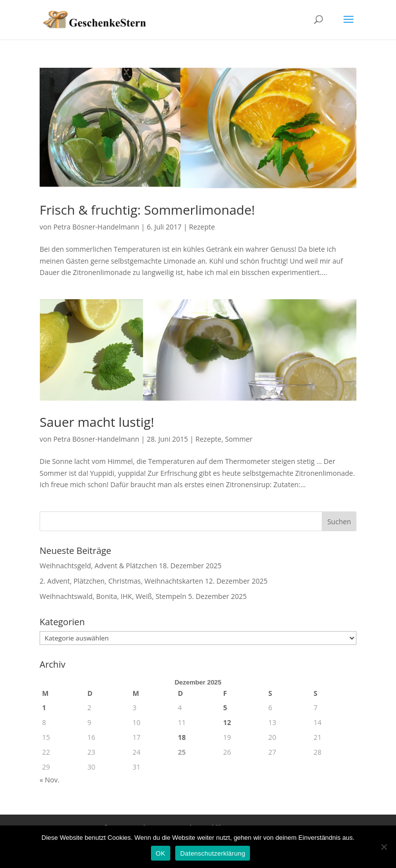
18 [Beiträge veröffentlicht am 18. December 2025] (182, 737)
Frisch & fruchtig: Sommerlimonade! (147, 210)
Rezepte (202, 227)
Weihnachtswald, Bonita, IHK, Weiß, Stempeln (113, 596)
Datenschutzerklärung (213, 853)
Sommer (239, 439)
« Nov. (49, 780)
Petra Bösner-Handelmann (97, 227)
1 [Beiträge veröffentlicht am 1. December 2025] (44, 708)
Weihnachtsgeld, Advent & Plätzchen (98, 566)
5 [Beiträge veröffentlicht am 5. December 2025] (225, 708)
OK (161, 853)
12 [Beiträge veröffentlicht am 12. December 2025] (227, 722)
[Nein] (384, 847)
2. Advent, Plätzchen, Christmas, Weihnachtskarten (121, 581)
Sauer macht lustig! (97, 422)
